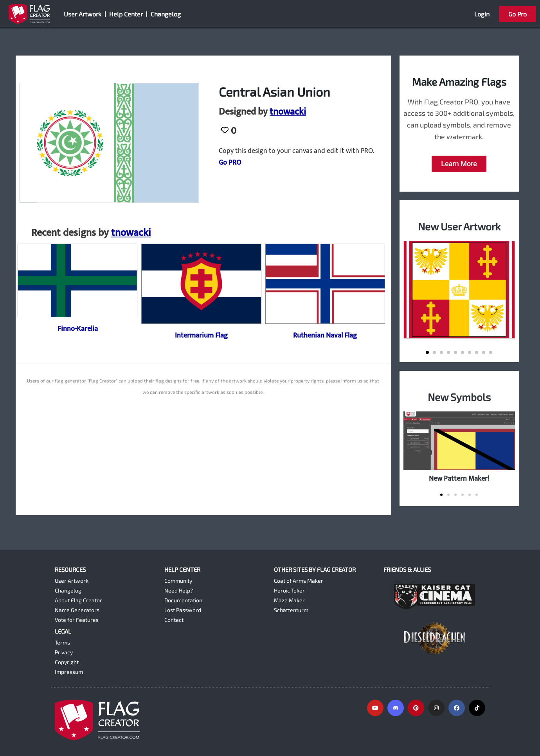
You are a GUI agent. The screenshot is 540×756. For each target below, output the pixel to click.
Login (482, 14)
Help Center (126, 14)
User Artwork (83, 14)
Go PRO (230, 163)
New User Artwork (459, 226)
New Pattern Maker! (459, 479)
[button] (427, 352)
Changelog (166, 14)
